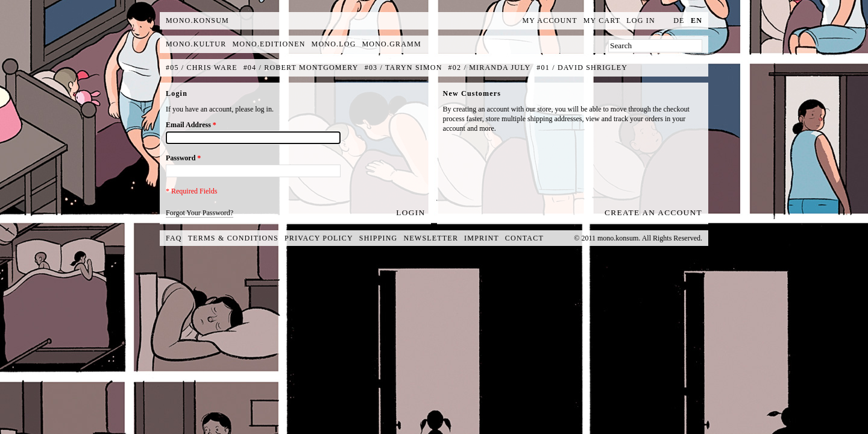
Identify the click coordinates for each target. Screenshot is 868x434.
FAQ (174, 238)
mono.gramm (392, 44)
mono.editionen (269, 44)
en (697, 20)
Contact (524, 238)
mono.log (334, 44)
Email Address (191, 125)
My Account (550, 20)
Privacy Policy (319, 238)
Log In (641, 20)
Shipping (379, 238)
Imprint (482, 238)
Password (183, 158)
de (679, 20)
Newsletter (431, 238)
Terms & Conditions (233, 238)
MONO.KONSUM (197, 20)
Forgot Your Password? (200, 213)
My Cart (602, 20)
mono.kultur (196, 44)
